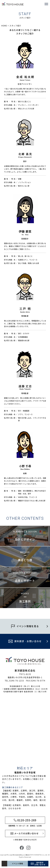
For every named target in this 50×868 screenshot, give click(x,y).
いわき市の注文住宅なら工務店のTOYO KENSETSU (25, 855)
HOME (4, 26)
